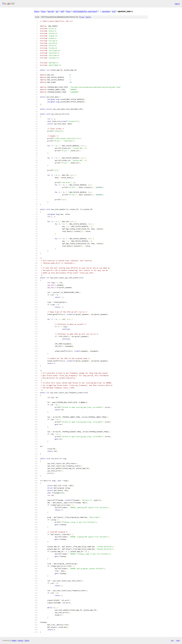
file (82, 17)
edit (88, 17)
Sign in (177, 4)
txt (172, 640)
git (57, 11)
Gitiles (14, 640)
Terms (27, 640)
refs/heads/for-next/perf (85, 11)
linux (37, 11)
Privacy (20, 640)
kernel (51, 11)
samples (106, 11)
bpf (114, 11)
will (62, 11)
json (178, 640)
